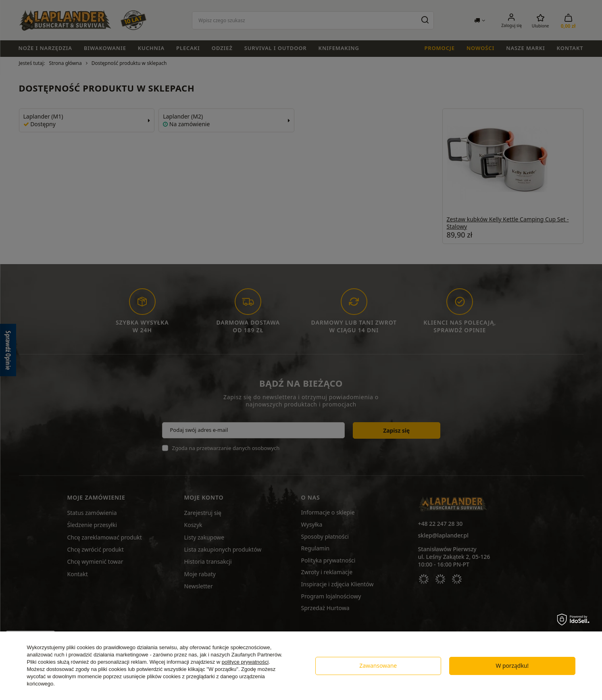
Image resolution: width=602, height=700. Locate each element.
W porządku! (512, 666)
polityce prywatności (245, 662)
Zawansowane (378, 666)
